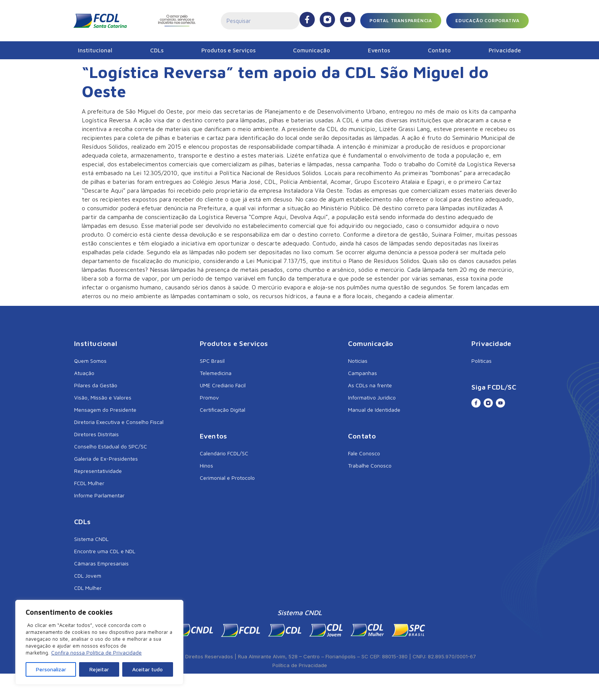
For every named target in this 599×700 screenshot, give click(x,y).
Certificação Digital (223, 410)
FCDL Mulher (89, 483)
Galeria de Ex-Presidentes (106, 459)
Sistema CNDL (91, 539)
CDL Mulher (88, 588)
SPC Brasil (212, 361)
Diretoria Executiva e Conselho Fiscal (119, 422)
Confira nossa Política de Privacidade (96, 652)
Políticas (482, 361)
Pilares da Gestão (96, 385)
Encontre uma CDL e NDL (105, 551)
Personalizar (51, 669)
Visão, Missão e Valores (103, 397)
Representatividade (98, 471)
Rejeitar (99, 669)
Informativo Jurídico (372, 397)
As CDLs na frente (370, 385)
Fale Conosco (364, 453)
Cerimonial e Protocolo (227, 478)
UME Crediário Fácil (223, 385)
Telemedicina (216, 373)
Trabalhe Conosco (370, 465)
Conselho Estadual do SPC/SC (111, 446)
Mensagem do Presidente (105, 410)
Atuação (84, 373)
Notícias (358, 361)
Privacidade (505, 50)
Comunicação (312, 50)
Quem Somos (90, 361)
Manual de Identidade (374, 410)
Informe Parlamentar (99, 495)
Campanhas (363, 373)
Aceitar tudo (147, 669)
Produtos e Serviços (228, 50)
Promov (209, 397)
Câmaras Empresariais (101, 563)
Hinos (206, 465)
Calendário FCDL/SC (224, 453)
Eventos (379, 50)
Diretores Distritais (96, 434)
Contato (439, 50)
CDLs (157, 50)
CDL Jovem (88, 576)
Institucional (95, 50)
